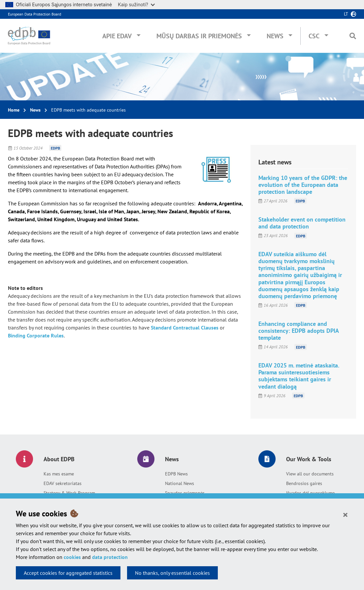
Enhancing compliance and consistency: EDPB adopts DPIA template (298, 331)
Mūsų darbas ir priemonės (199, 36)
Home (14, 110)
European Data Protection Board (34, 14)
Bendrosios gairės (304, 483)
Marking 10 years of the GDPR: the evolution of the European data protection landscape (303, 185)
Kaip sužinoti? (136, 4)
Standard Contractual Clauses (185, 328)
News (275, 36)
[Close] (345, 514)
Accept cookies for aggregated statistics (68, 573)
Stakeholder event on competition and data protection (302, 223)
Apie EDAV (117, 36)
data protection (110, 557)
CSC (314, 36)
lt (346, 14)
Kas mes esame (59, 474)
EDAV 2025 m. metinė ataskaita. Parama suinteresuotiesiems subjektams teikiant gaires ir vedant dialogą (299, 376)
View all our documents (310, 474)
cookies (72, 557)
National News (180, 483)
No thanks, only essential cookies (172, 573)
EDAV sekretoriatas (63, 483)
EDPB (55, 148)
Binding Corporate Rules (36, 335)
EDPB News (176, 474)
